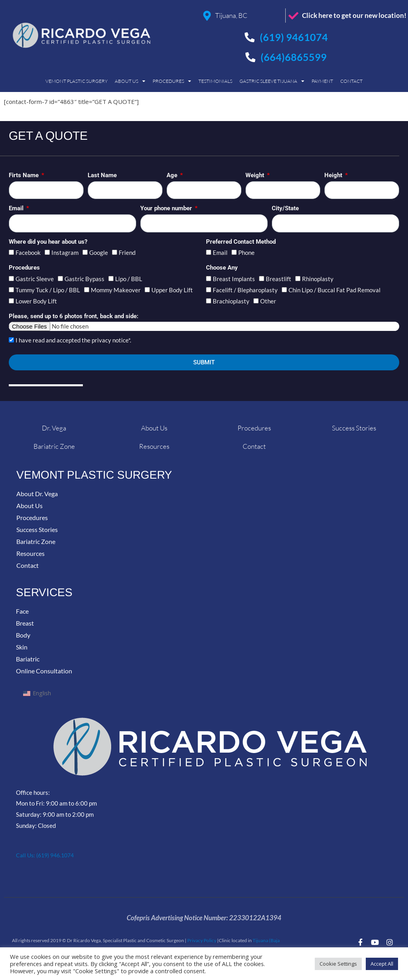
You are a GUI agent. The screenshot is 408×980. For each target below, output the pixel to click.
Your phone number (167, 208)
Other (268, 301)
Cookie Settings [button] (338, 964)
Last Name (102, 175)
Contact (351, 81)
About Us (130, 81)
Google (99, 252)
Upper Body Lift (172, 290)
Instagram (65, 252)
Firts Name (25, 175)
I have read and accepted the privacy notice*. (73, 340)
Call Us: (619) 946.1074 (48, 855)
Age (173, 175)
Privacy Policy (202, 940)
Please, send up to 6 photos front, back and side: (74, 316)
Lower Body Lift (36, 301)
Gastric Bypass (84, 279)
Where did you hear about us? (48, 242)
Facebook (28, 252)
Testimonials (215, 81)
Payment (322, 81)
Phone (246, 252)
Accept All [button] (382, 964)
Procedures (172, 81)
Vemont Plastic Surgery (76, 81)
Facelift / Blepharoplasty (245, 290)
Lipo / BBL (129, 279)
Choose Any (222, 268)
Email (17, 208)
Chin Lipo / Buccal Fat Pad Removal (334, 290)
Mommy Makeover (116, 290)
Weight (256, 175)
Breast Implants (234, 279)
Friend (127, 252)
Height (334, 175)
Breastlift (279, 279)
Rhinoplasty (318, 279)
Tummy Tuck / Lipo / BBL (48, 290)
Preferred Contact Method (241, 242)
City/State (285, 208)
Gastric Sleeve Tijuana (272, 81)
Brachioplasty (231, 301)
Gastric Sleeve (35, 279)
